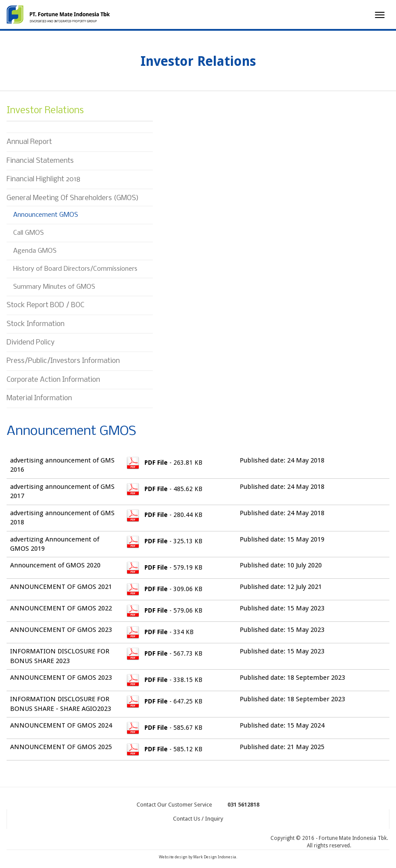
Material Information (39, 398)
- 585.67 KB (164, 728)
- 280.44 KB (164, 515)
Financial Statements (40, 161)
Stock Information (36, 324)
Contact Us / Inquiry (198, 819)
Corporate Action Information (53, 380)
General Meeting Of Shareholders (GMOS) (73, 198)
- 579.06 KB (164, 610)
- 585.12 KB (164, 749)
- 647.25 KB (164, 701)
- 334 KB (159, 632)
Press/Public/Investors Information (63, 361)
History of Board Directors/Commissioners (75, 269)
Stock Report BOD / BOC (45, 305)
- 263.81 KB (164, 463)
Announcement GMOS (46, 215)
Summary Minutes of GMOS (55, 287)
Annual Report (29, 142)
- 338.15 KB (164, 680)
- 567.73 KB (164, 653)
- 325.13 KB (164, 541)
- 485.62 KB (164, 489)
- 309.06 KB (164, 589)
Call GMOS (29, 233)
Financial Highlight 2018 (43, 179)
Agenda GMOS (35, 251)
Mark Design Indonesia (215, 857)
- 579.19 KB (164, 567)
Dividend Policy (31, 343)
